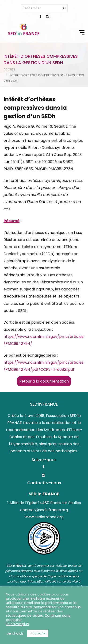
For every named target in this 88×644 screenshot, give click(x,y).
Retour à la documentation (44, 381)
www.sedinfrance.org (44, 517)
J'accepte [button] (38, 633)
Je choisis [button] (15, 633)
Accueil (9, 69)
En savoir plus (17, 624)
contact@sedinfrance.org (44, 510)
